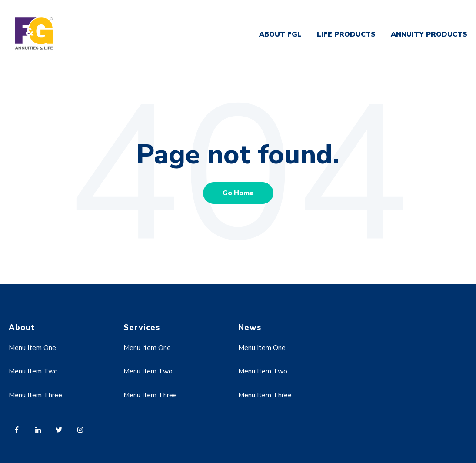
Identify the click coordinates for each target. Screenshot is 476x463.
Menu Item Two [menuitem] (33, 371)
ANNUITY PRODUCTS (429, 34)
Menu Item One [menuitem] (32, 348)
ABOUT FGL (280, 34)
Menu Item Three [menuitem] (35, 395)
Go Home (238, 193)
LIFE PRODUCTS (346, 34)
